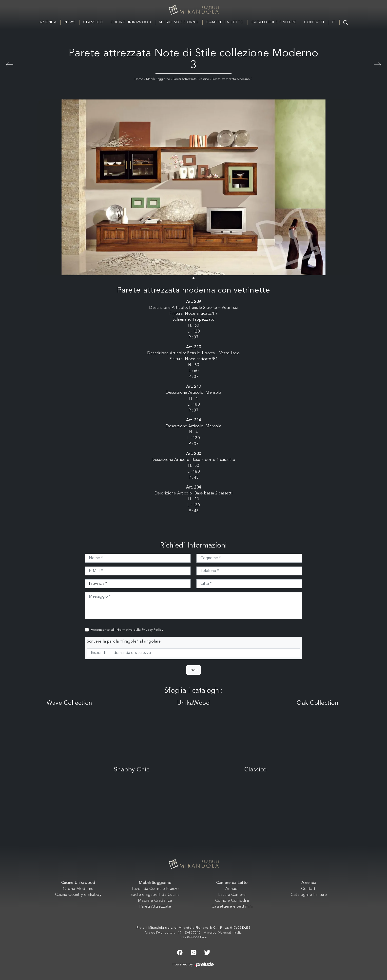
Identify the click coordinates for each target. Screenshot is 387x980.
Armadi (232, 889)
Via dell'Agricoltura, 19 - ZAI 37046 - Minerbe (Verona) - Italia (194, 933)
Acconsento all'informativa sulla (127, 630)
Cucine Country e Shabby (78, 895)
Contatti (314, 22)
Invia (193, 670)
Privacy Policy (153, 630)
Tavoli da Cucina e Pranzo (155, 889)
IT (334, 22)
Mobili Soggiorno (179, 22)
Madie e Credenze (155, 901)
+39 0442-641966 (194, 937)
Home (139, 79)
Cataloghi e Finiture (274, 22)
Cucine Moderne (78, 889)
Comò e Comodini (232, 901)
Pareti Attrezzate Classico (191, 79)
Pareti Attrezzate (155, 907)
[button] (193, 278)
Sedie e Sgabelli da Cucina (155, 895)
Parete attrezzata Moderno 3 (232, 79)
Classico (93, 22)
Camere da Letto (225, 22)
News (70, 22)
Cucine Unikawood (131, 22)
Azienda (48, 22)
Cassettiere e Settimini (232, 907)
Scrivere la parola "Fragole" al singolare (124, 642)
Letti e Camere (232, 895)
